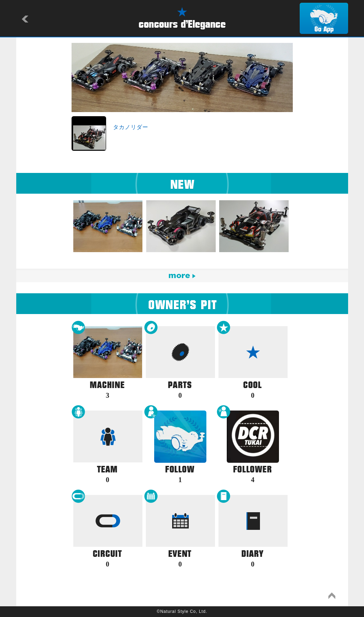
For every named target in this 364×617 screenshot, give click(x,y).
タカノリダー (131, 127)
